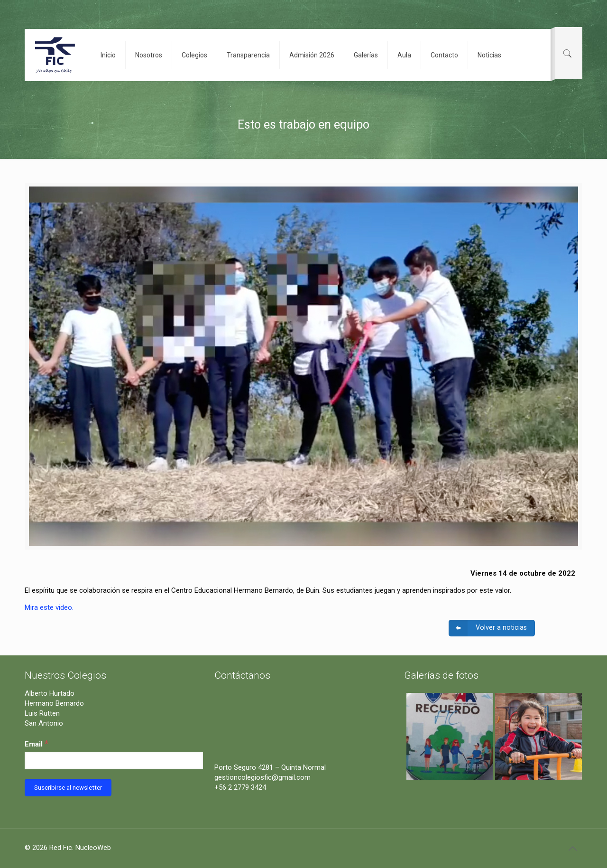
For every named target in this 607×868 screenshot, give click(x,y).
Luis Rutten (42, 713)
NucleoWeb (93, 848)
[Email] (114, 761)
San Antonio (44, 723)
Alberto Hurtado (50, 693)
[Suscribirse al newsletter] (68, 788)
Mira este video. (49, 607)
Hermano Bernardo (54, 703)
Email (37, 743)
